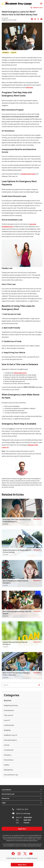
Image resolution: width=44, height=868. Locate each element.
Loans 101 (14, 52)
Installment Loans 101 (11, 735)
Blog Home (8, 700)
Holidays (7, 765)
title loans (30, 87)
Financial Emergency (10, 740)
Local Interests (9, 750)
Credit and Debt (9, 725)
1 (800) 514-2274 (37, 8)
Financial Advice (9, 710)
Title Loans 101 (8, 715)
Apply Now (22, 829)
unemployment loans (28, 174)
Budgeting (7, 730)
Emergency (6, 52)
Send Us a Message (21, 813)
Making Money (8, 770)
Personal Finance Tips (11, 775)
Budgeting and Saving (11, 705)
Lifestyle (7, 745)
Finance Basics (9, 760)
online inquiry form (20, 373)
